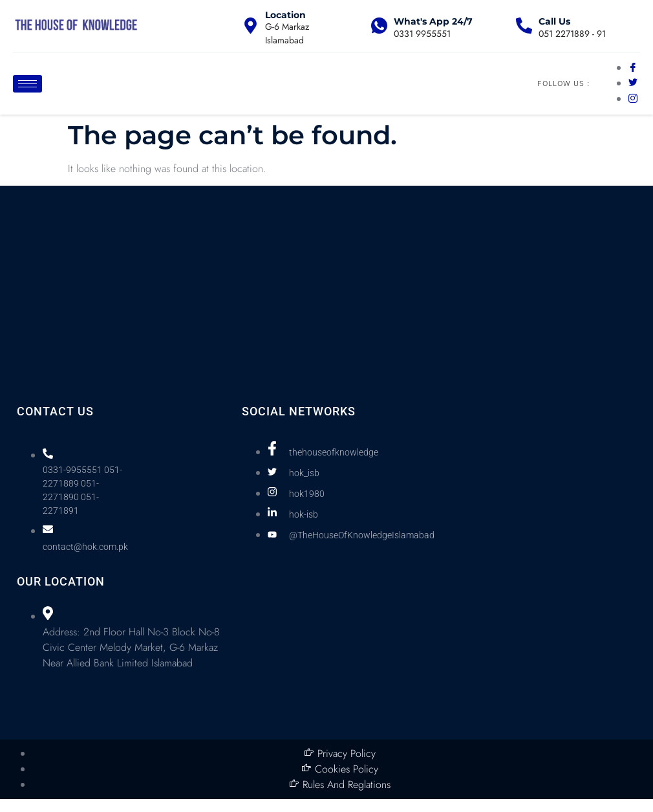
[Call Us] (524, 26)
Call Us (554, 21)
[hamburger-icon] (27, 84)
